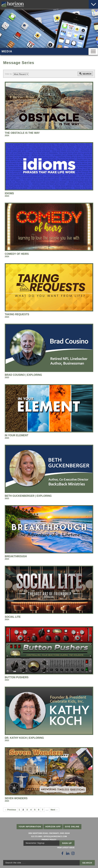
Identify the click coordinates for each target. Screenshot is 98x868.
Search (87, 74)
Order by (8, 74)
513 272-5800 (37, 836)
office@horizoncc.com (55, 836)
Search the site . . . (15, 863)
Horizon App (53, 827)
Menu (93, 51)
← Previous (10, 810)
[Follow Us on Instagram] (73, 853)
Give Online (72, 827)
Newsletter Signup (35, 843)
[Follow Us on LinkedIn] (68, 853)
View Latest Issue (66, 848)
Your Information (30, 827)
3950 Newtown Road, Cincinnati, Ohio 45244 (49, 833)
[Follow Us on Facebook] (62, 853)
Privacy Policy (49, 840)
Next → (54, 810)
